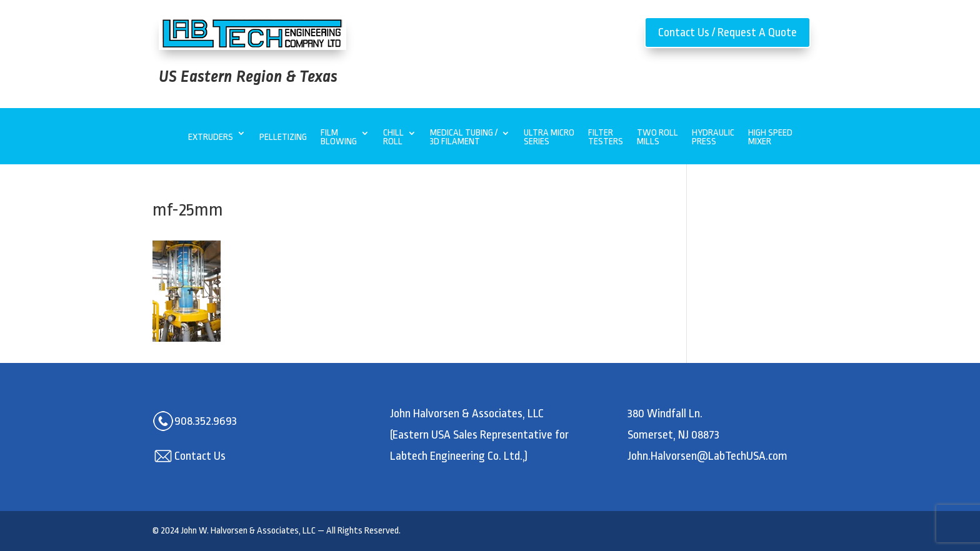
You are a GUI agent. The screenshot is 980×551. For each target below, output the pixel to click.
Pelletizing (283, 137)
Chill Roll (393, 138)
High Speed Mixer (770, 138)
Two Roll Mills (657, 138)
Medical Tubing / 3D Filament (464, 138)
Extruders (211, 137)
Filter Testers (606, 138)
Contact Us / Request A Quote (727, 32)
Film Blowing (339, 138)
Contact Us (200, 456)
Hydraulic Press (713, 138)
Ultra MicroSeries (549, 138)
